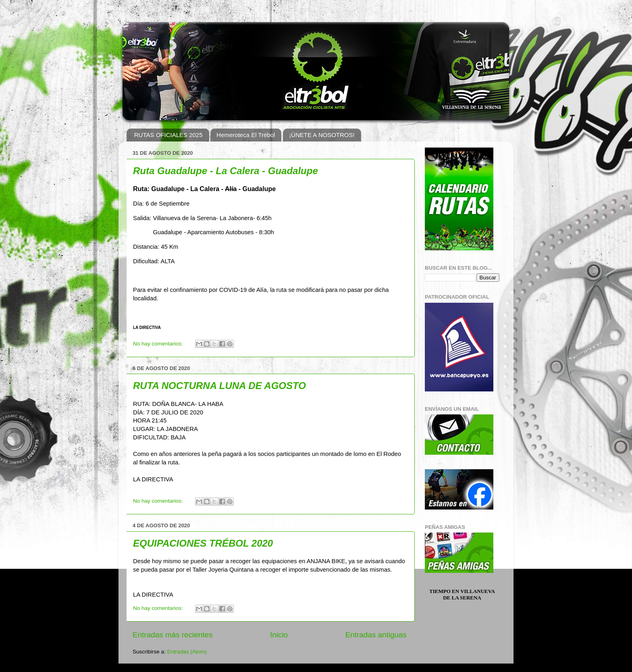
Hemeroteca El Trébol (246, 135)
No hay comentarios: (159, 344)
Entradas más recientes (173, 635)
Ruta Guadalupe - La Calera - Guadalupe (226, 171)
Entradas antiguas (376, 635)
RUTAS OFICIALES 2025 (168, 135)
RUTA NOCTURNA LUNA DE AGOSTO (219, 386)
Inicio (279, 635)
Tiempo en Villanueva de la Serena (462, 594)
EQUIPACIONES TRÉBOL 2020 (203, 543)
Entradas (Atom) (187, 652)
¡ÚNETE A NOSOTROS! (322, 135)
